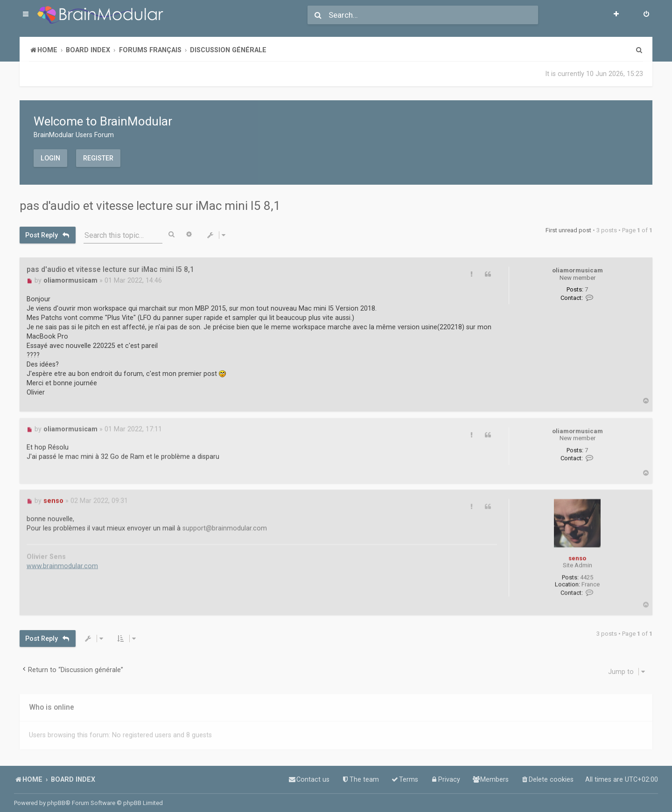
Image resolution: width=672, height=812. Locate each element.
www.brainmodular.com (62, 563)
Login (50, 158)
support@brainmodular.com (225, 526)
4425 (587, 575)
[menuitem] (646, 15)
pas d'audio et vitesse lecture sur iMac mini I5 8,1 (150, 206)
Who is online (52, 705)
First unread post (568, 230)
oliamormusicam (577, 270)
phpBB (56, 803)
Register (98, 158)
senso (577, 555)
